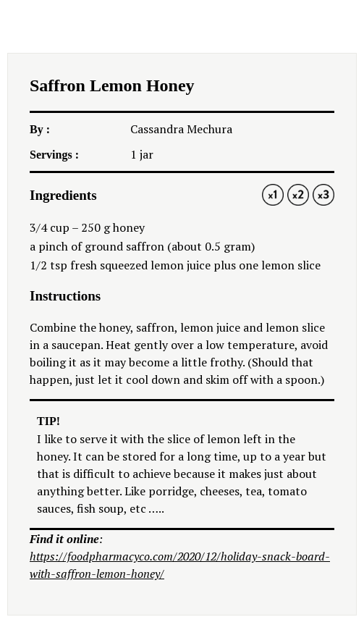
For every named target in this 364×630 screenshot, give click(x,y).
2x (298, 194)
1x (273, 194)
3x (323, 194)
